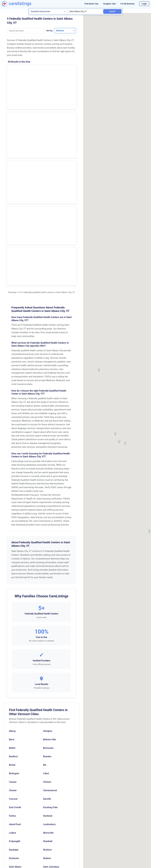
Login (144, 4)
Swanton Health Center (22, 122)
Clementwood (50, 654)
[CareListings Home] (22, 4)
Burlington (14, 637)
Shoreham (14, 739)
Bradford (13, 620)
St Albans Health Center (23, 87)
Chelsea (47, 646)
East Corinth (15, 671)
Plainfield (48, 705)
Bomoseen (48, 612)
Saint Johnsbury (51, 731)
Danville (47, 663)
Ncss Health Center (20, 105)
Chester (13, 654)
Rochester (14, 722)
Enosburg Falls (50, 671)
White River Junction (19, 773)
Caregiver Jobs (109, 4)
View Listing (63, 75)
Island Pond (15, 688)
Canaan (13, 646)
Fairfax (12, 680)
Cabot (46, 637)
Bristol (12, 629)
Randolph (14, 714)
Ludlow (13, 697)
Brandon (47, 620)
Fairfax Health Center (21, 139)
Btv (45, 629)
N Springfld (15, 705)
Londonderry (49, 688)
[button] (119, 442)
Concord (13, 663)
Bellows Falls (49, 603)
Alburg (12, 595)
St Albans (48, 748)
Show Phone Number (63, 70)
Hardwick (48, 680)
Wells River (14, 764)
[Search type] (48, 11)
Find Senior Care (91, 4)
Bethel (12, 612)
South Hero (49, 739)
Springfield (14, 748)
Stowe (12, 756)
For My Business (128, 4)
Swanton (47, 756)
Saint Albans (15, 731)
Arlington (48, 595)
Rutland (47, 722)
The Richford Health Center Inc (26, 70)
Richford (47, 714)
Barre (12, 603)
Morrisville (48, 697)
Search (112, 11)
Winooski (48, 773)
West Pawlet (49, 764)
